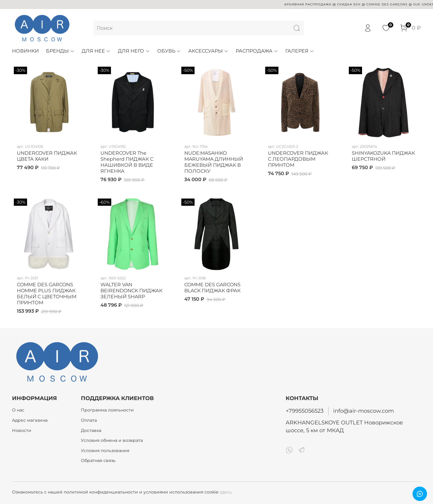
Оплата (89, 420)
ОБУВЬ (169, 51)
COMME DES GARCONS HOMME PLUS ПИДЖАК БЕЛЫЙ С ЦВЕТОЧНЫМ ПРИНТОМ (47, 294)
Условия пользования (105, 451)
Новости (22, 430)
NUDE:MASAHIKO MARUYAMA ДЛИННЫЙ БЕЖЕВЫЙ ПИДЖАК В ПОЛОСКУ (214, 162)
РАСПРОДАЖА (257, 51)
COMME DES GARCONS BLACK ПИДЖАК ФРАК (212, 288)
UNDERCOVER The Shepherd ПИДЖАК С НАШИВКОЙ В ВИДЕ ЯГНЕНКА (127, 162)
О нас (18, 410)
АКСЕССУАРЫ (208, 51)
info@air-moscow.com (364, 411)
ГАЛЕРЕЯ (300, 51)
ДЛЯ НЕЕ (96, 51)
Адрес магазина (30, 420)
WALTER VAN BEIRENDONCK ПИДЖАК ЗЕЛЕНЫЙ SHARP (131, 291)
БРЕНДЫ (60, 51)
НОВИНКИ (25, 51)
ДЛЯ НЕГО (134, 51)
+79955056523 (305, 411)
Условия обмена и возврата (112, 440)
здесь (226, 492)
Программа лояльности (107, 410)
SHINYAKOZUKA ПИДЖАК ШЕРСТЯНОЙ (383, 156)
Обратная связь (98, 460)
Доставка (91, 430)
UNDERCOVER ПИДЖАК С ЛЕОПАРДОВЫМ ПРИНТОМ (298, 159)
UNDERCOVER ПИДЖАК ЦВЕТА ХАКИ (47, 156)
